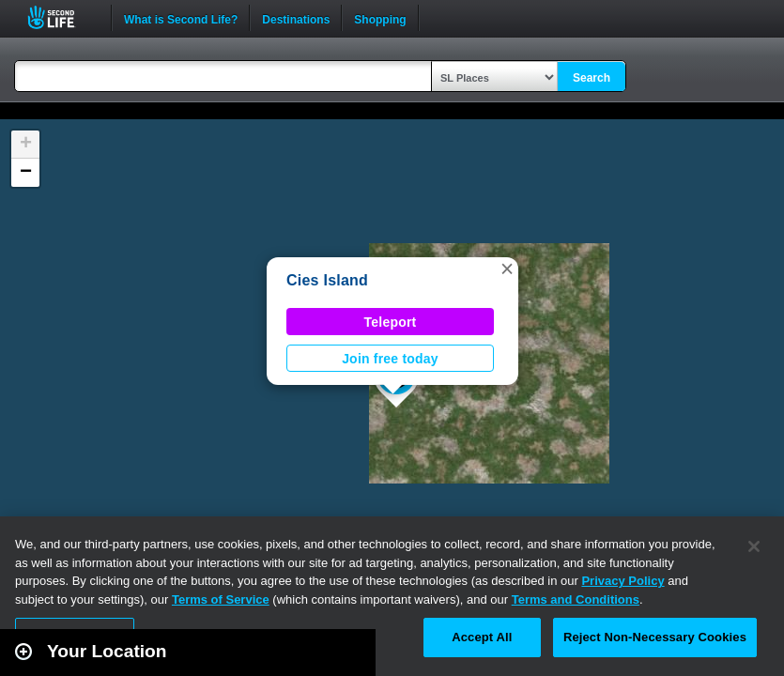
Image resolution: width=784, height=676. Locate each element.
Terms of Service (221, 599)
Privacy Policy (623, 581)
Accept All (482, 637)
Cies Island (327, 280)
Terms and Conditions (576, 599)
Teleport (391, 322)
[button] (507, 269)
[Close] (754, 546)
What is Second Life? (181, 18)
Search (592, 78)
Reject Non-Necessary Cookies (655, 637)
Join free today (390, 359)
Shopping (380, 18)
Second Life (61, 17)
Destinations (296, 18)
